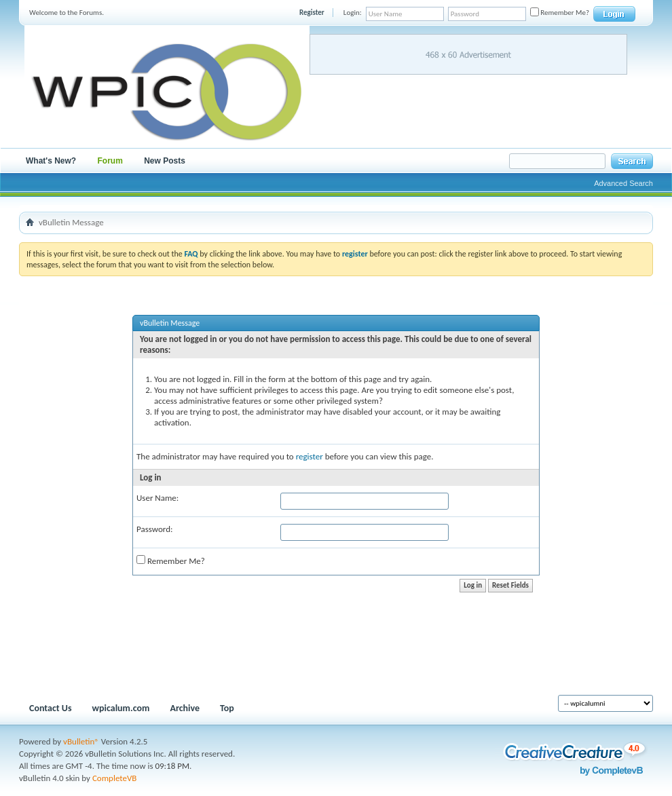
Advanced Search (623, 183)
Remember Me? (560, 13)
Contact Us (51, 708)
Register (312, 13)
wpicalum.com (121, 708)
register (310, 456)
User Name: (157, 498)
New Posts (165, 161)
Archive (185, 708)
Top (227, 708)
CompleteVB (115, 778)
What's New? (51, 161)
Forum (110, 161)
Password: (154, 529)
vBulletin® (81, 741)
